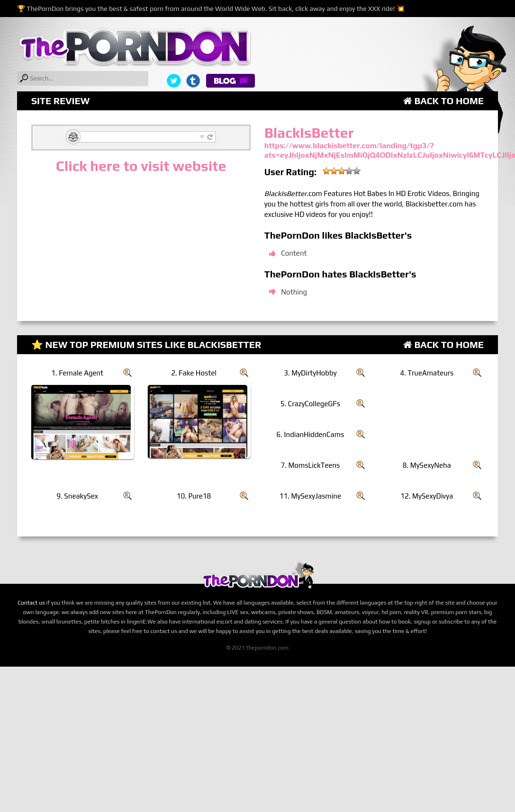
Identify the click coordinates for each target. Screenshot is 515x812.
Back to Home (443, 101)
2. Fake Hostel (194, 373)
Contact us (31, 603)
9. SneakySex (77, 496)
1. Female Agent (77, 373)
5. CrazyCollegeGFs (310, 404)
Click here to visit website (141, 166)
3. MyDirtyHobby (310, 373)
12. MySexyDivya (427, 496)
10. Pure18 (194, 496)
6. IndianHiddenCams (311, 434)
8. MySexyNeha (427, 465)
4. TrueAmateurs (427, 373)
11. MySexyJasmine (310, 496)
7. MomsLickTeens (310, 465)
